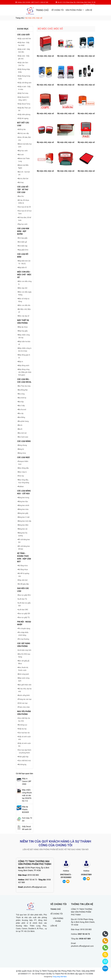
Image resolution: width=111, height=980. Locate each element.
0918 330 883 (33, 875)
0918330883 (66, 877)
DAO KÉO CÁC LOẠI (23, 590)
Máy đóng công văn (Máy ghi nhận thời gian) (25, 372)
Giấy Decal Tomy (24, 104)
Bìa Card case (23, 437)
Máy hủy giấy (23, 331)
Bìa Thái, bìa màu (24, 386)
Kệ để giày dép (23, 584)
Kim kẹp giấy (23, 238)
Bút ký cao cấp (23, 133)
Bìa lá (20, 425)
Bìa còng (21, 394)
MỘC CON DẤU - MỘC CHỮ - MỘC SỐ (24, 275)
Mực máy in (22, 472)
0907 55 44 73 (31, 880)
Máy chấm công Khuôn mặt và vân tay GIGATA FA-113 (27, 795)
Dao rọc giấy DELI (24, 595)
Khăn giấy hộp (23, 757)
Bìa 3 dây (21, 406)
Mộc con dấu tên (24, 305)
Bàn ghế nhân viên (25, 685)
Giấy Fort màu (23, 93)
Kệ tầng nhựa (23, 569)
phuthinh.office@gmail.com (35, 887)
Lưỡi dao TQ (23, 599)
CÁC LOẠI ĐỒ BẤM (23, 255)
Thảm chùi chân (24, 707)
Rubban (21, 486)
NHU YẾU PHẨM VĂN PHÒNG (24, 713)
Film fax (21, 476)
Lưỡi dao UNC (23, 610)
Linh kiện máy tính (25, 650)
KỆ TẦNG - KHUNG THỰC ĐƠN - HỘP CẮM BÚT (24, 557)
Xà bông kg (22, 764)
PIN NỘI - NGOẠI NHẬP (24, 623)
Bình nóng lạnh (23, 674)
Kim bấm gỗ (23, 242)
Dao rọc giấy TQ (24, 617)
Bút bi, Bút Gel (23, 179)
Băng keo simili (24, 505)
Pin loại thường (24, 639)
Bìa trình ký (22, 398)
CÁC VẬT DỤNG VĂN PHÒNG (24, 645)
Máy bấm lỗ (22, 268)
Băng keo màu (23, 509)
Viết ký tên (22, 129)
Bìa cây (21, 413)
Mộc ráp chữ (23, 288)
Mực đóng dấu (23, 468)
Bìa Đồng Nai (23, 390)
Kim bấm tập (23, 246)
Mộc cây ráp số (24, 316)
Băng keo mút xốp (25, 521)
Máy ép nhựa (23, 327)
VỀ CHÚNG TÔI (58, 10)
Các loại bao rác (24, 733)
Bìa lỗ (20, 429)
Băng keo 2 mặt (24, 517)
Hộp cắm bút (23, 580)
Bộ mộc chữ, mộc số (45, 56)
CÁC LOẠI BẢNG (24, 441)
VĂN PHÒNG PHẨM (74, 10)
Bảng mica (22, 453)
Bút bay (21, 182)
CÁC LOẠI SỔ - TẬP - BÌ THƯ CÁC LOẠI (23, 190)
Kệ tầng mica (23, 566)
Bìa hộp (21, 402)
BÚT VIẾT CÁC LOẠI (23, 124)
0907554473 (65, 875)
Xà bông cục (23, 725)
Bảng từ (21, 449)
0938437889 (86, 875)
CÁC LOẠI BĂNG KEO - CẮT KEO (24, 492)
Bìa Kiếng (22, 417)
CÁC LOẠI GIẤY (24, 35)
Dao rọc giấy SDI (24, 613)
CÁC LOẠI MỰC (24, 457)
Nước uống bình (24, 695)
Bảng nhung (22, 445)
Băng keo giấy (23, 513)
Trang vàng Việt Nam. (60, 977)
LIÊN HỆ (89, 10)
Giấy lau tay (22, 729)
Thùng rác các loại (25, 699)
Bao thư (21, 196)
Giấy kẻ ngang (23, 118)
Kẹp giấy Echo (23, 250)
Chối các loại (23, 703)
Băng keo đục (23, 501)
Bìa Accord (22, 409)
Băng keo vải (23, 529)
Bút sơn (21, 155)
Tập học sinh (23, 224)
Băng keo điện (23, 525)
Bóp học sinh (23, 151)
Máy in (21, 362)
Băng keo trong (24, 498)
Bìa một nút (22, 433)
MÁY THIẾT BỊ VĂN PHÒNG (23, 322)
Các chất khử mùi (24, 761)
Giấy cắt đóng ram (25, 83)
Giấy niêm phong (24, 114)
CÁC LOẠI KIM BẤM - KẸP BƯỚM (23, 231)
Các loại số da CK (24, 207)
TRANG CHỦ (42, 10)
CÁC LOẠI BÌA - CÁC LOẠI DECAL (24, 381)
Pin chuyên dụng (24, 628)
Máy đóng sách (24, 365)
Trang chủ (20, 18)
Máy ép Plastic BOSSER (25, 809)
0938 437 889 (85, 939)
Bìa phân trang (23, 421)
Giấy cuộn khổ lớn (25, 39)
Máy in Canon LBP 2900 (27, 781)
